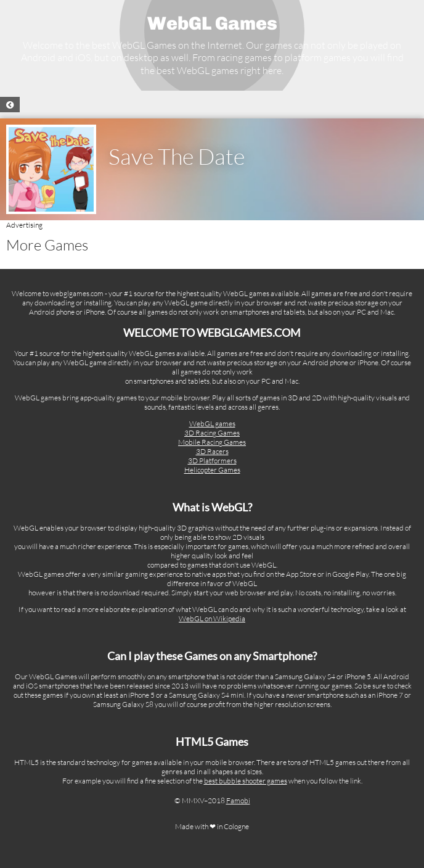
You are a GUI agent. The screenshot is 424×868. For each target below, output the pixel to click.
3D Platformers (212, 461)
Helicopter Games (212, 470)
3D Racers (212, 451)
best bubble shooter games (246, 781)
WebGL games (212, 424)
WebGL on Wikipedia (212, 618)
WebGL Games (212, 23)
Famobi (238, 800)
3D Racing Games (212, 433)
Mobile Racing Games (212, 442)
